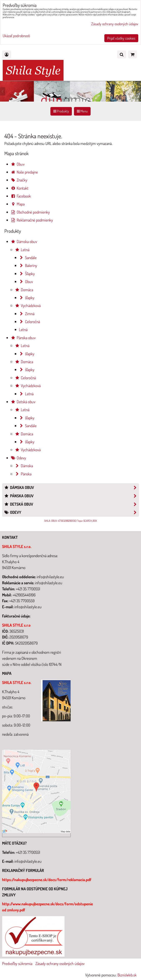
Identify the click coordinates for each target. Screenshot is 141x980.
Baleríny (28, 265)
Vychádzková (28, 305)
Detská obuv (23, 402)
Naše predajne (24, 172)
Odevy (18, 458)
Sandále (28, 258)
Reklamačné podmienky (32, 220)
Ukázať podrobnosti (16, 36)
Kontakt (20, 188)
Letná (22, 250)
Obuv (18, 164)
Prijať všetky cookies (121, 38)
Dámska (24, 466)
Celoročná (29, 322)
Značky (19, 180)
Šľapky (27, 274)
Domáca (24, 290)
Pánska (23, 474)
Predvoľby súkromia (17, 963)
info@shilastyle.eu (28, 861)
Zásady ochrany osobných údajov (60, 963)
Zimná (27, 314)
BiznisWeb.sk (127, 975)
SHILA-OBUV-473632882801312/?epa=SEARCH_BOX (70, 521)
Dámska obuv (24, 241)
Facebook (21, 196)
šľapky (27, 298)
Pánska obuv (23, 338)
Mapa (18, 204)
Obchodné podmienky (30, 212)
